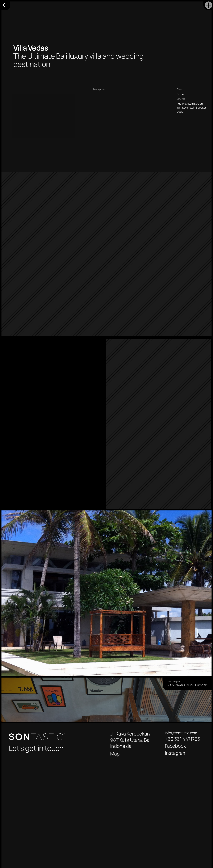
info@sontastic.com (181, 733)
